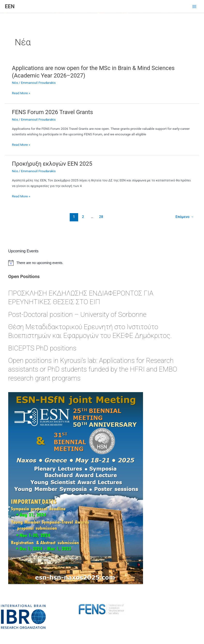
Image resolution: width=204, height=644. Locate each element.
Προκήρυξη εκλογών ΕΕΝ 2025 (52, 164)
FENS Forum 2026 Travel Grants (52, 112)
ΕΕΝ (10, 6)
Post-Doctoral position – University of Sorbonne (77, 314)
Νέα (15, 83)
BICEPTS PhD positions (42, 348)
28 (101, 217)
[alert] (102, 263)
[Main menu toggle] (194, 7)
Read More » (21, 93)
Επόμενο (185, 217)
